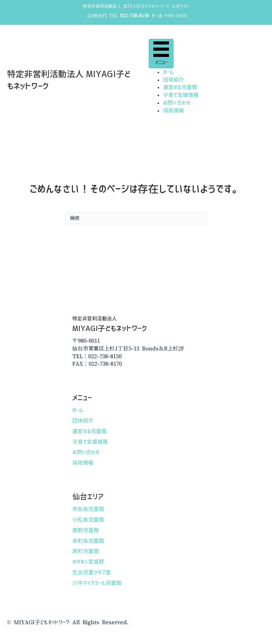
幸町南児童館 (88, 541)
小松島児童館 (88, 520)
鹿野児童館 (86, 530)
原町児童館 (86, 551)
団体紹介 (174, 80)
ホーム (168, 72)
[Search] (136, 218)
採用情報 (174, 111)
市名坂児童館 (88, 509)
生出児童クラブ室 (92, 572)
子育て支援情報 (181, 95)
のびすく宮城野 (88, 562)
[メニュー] (161, 54)
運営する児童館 (180, 87)
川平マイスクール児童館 (97, 583)
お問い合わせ (177, 103)
